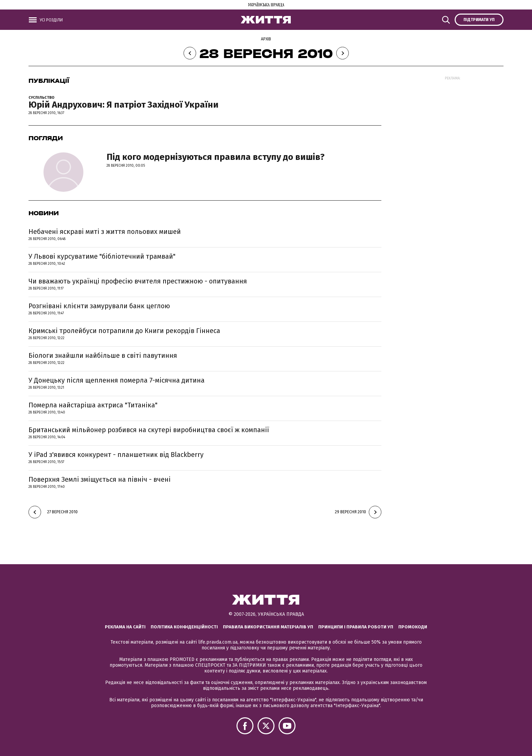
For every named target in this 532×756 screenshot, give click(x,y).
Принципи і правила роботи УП (356, 627)
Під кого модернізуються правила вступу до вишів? (216, 157)
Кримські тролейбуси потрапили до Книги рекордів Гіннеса (124, 331)
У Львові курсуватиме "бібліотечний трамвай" (102, 256)
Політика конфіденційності (184, 627)
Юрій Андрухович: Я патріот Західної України (123, 105)
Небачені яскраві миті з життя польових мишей (105, 232)
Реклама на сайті (125, 627)
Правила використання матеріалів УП (268, 627)
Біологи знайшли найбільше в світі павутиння (103, 355)
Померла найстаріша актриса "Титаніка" (93, 405)
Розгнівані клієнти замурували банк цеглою (99, 306)
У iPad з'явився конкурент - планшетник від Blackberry (116, 455)
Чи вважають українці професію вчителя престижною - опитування (138, 281)
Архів (266, 39)
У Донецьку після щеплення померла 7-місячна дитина (117, 380)
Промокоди (413, 627)
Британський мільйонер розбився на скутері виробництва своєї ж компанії (149, 430)
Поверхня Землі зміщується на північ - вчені (100, 479)
